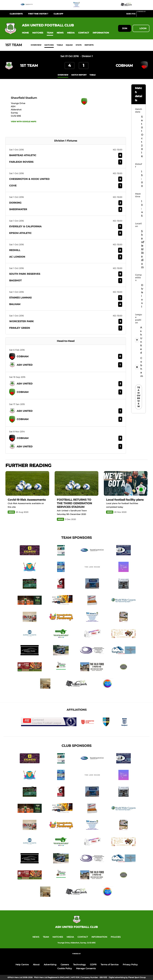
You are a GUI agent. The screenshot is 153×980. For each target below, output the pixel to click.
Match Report (79, 75)
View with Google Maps (24, 122)
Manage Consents (86, 968)
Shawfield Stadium (142, 249)
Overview (36, 45)
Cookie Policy (65, 968)
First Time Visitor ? (38, 14)
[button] (25, 33)
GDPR (93, 965)
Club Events (16, 14)
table (93, 75)
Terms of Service (110, 965)
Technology (79, 965)
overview (63, 75)
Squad (69, 45)
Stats (79, 45)
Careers (65, 965)
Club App (58, 14)
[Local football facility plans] (126, 483)
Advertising (50, 965)
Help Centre (22, 965)
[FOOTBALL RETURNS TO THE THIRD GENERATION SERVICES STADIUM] (76, 483)
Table (60, 45)
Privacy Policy (130, 965)
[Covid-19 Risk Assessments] (27, 483)
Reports (89, 45)
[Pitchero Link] (143, 15)
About (36, 965)
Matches (49, 45)
